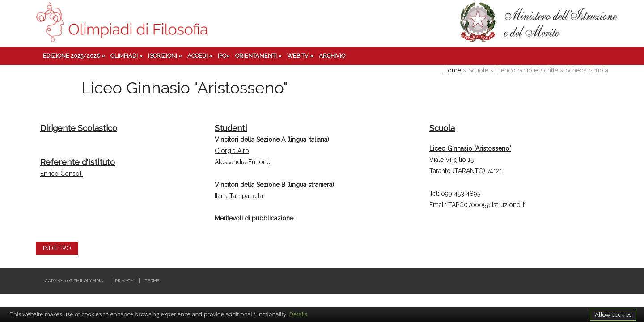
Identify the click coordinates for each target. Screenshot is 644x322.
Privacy (124, 281)
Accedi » (200, 56)
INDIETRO (57, 248)
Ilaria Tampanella (239, 196)
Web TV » (300, 56)
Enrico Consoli (61, 174)
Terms (152, 281)
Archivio (332, 56)
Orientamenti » (258, 56)
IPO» (224, 56)
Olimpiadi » (127, 56)
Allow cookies (613, 314)
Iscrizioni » (165, 56)
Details (299, 314)
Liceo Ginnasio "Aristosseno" (470, 148)
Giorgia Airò (232, 151)
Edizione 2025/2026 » (74, 56)
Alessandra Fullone (242, 162)
